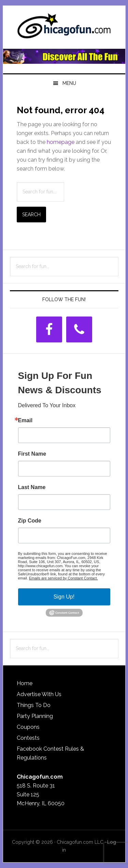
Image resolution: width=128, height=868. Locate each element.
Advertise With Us (39, 694)
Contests (28, 738)
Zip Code (30, 521)
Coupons (28, 727)
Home (25, 683)
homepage (61, 142)
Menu (69, 83)
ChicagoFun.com (64, 28)
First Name (32, 454)
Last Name (32, 487)
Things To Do (34, 705)
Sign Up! (64, 597)
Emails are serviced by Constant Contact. (63, 578)
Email (25, 421)
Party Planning (35, 716)
